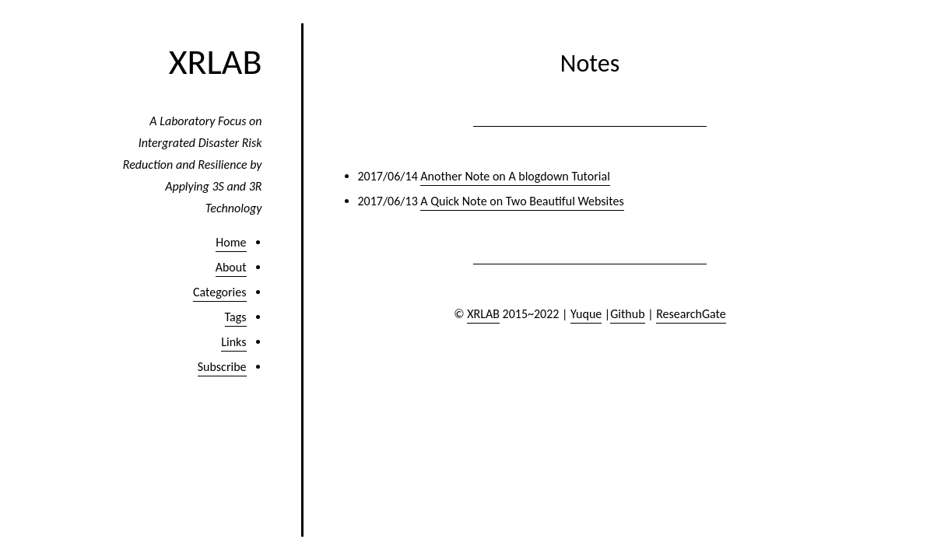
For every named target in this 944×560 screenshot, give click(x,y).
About (231, 267)
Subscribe (222, 367)
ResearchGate (691, 314)
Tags (236, 317)
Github (627, 314)
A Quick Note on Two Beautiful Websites (522, 201)
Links (233, 342)
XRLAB (216, 61)
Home (231, 242)
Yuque (586, 314)
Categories (220, 292)
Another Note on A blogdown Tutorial (515, 176)
